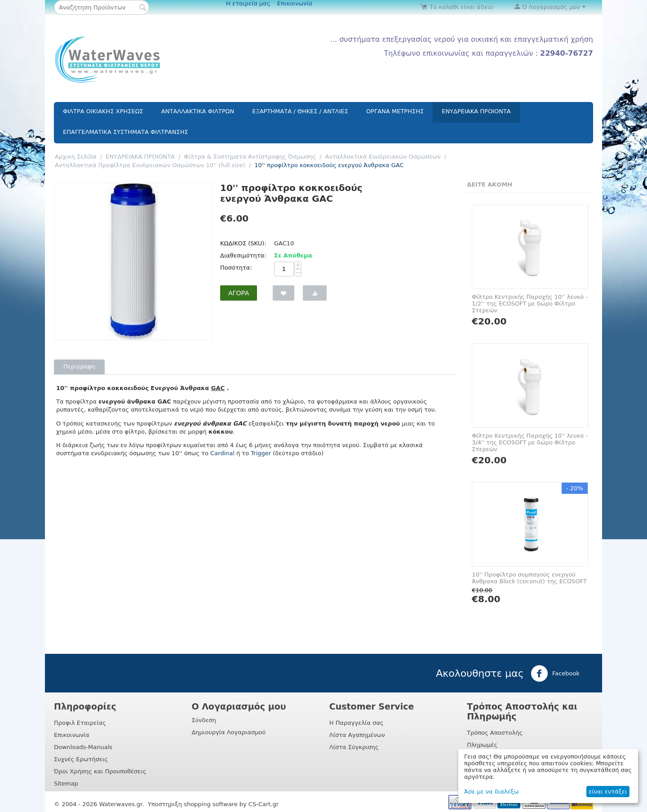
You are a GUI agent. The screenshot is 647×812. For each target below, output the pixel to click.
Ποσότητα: (236, 268)
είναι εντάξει (608, 792)
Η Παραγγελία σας (357, 723)
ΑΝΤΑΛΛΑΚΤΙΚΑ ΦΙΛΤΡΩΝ (198, 111)
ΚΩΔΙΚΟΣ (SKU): (243, 243)
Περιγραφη (79, 366)
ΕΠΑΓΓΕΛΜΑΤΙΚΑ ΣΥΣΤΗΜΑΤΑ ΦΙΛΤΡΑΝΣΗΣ (126, 132)
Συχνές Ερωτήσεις (81, 759)
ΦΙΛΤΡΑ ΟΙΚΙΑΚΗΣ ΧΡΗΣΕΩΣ (103, 111)
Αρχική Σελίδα (76, 157)
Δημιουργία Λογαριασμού (228, 732)
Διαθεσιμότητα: (243, 255)
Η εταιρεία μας (248, 3)
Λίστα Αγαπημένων (357, 735)
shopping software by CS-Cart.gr (231, 804)
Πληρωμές (482, 745)
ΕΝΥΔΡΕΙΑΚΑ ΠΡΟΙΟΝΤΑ (476, 111)
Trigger (261, 453)
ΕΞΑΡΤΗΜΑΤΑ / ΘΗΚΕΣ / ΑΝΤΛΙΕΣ (300, 111)
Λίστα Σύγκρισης (354, 747)
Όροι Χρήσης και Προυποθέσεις (100, 771)
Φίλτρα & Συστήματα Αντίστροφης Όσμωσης (250, 157)
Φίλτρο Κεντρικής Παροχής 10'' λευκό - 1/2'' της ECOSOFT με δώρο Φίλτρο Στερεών (530, 304)
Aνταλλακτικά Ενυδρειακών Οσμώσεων (383, 157)
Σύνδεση (204, 720)
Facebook (555, 674)
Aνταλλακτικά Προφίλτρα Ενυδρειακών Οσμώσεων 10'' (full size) (150, 165)
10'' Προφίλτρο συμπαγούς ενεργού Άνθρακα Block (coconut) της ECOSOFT (529, 578)
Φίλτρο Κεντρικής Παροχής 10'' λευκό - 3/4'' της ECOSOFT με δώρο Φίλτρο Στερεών (530, 442)
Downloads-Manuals (83, 747)
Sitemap (66, 783)
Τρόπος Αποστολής (495, 733)
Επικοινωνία (295, 3)
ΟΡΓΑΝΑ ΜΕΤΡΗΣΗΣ (395, 111)
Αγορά (239, 293)
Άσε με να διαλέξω (492, 792)
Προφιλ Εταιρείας (80, 723)
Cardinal (222, 453)
